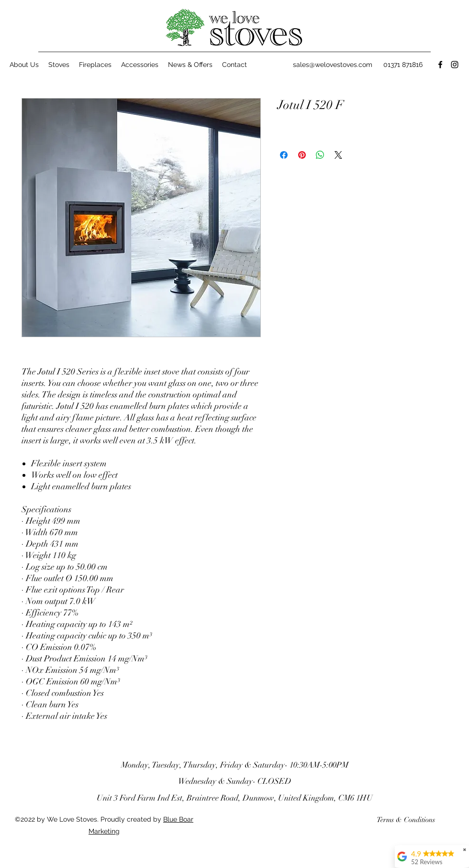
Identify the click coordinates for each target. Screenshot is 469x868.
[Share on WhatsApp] (320, 155)
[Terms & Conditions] (406, 820)
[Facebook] (440, 65)
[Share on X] (338, 155)
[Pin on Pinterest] (302, 155)
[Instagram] (455, 65)
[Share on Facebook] (284, 155)
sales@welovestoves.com (333, 65)
